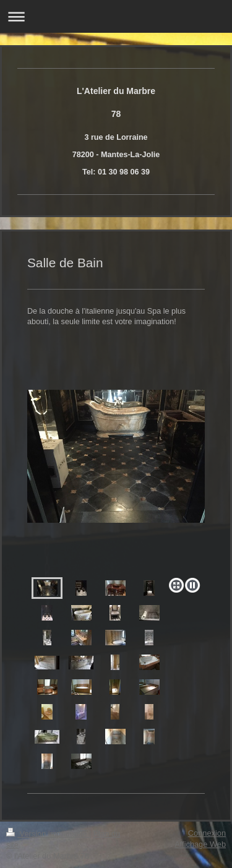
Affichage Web (200, 844)
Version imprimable (48, 834)
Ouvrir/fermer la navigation (116, 16)
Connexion (207, 833)
